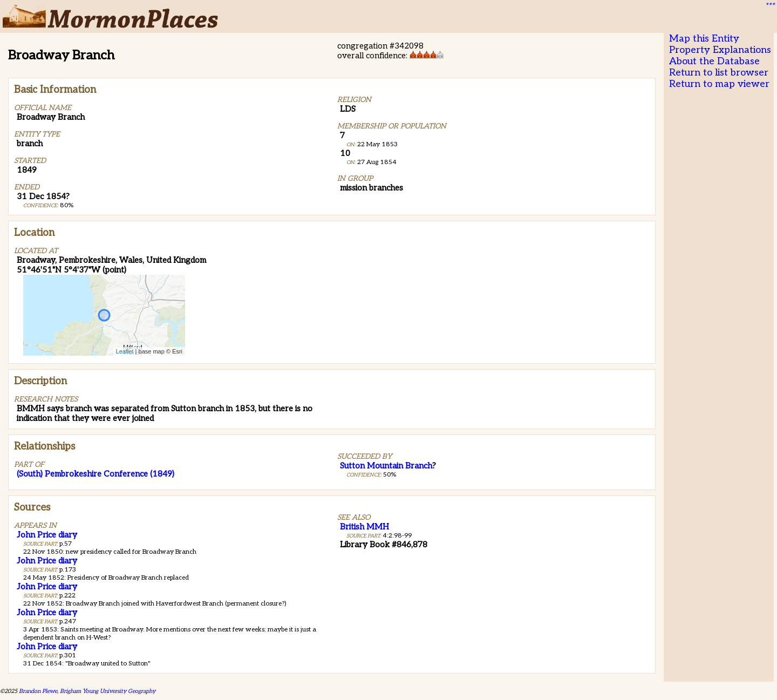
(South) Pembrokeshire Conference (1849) (96, 474)
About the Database (714, 61)
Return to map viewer (719, 84)
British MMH (364, 527)
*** (769, 6)
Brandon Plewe (38, 691)
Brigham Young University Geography (108, 691)
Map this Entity (704, 39)
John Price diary (47, 535)
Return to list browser (719, 73)
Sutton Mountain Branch (386, 466)
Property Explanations (720, 50)
